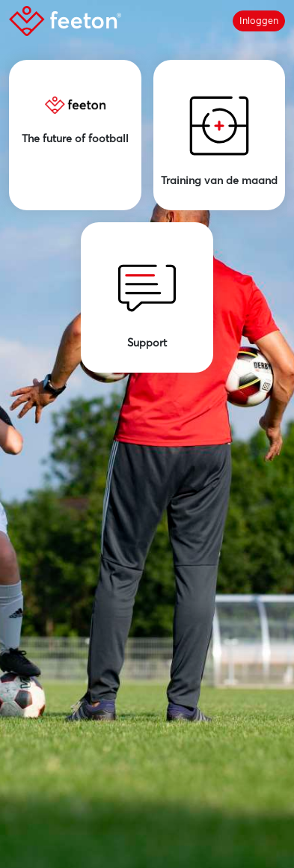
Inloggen (259, 21)
